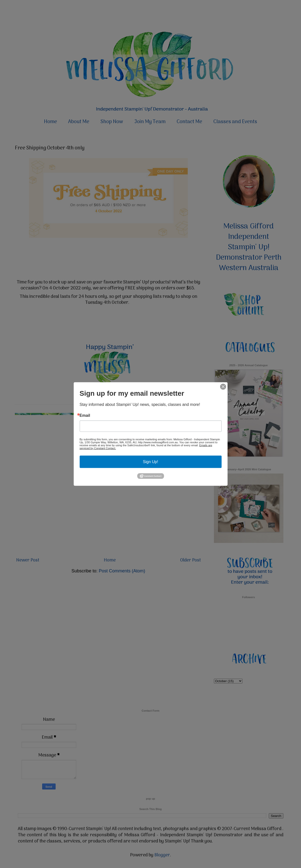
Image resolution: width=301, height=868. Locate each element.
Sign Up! (150, 462)
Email (85, 415)
